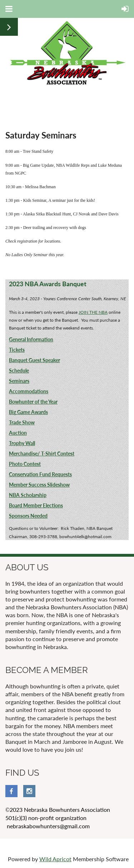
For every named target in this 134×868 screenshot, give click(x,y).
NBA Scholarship (28, 495)
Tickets (17, 350)
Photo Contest (25, 464)
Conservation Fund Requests (40, 474)
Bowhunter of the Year (33, 402)
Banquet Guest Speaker (34, 360)
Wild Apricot (55, 859)
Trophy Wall (22, 443)
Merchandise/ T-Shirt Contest (42, 453)
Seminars (19, 381)
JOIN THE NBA (93, 312)
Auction (18, 433)
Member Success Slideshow (39, 485)
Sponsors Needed (28, 516)
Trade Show (22, 422)
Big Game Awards (28, 412)
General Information (31, 339)
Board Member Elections (36, 505)
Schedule (19, 370)
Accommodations (29, 391)
